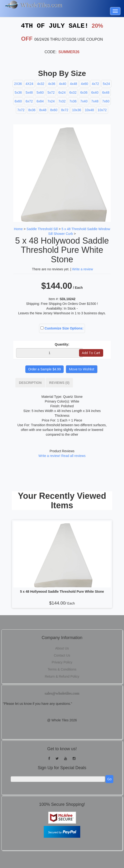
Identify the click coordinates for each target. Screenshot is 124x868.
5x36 (18, 92)
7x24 (51, 101)
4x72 (95, 83)
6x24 (62, 92)
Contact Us (62, 655)
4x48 (73, 83)
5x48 (29, 92)
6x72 (29, 101)
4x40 (62, 83)
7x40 (84, 101)
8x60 (54, 110)
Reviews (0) (59, 382)
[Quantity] (49, 353)
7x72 (21, 110)
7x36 (73, 101)
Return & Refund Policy (62, 676)
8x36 (32, 110)
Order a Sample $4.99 (44, 369)
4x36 (52, 83)
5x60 (40, 92)
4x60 (84, 83)
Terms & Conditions (62, 669)
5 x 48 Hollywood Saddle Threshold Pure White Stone (62, 591)
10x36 (77, 110)
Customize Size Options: (62, 328)
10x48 (89, 110)
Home (18, 229)
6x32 (73, 92)
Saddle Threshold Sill (42, 229)
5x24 (106, 83)
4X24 (29, 83)
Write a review (82, 269)
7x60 (106, 101)
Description (30, 382)
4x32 (41, 83)
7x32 (62, 101)
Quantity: (62, 344)
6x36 (84, 92)
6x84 (40, 101)
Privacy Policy (62, 662)
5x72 (51, 92)
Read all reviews (73, 456)
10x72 (102, 110)
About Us (62, 648)
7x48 (95, 101)
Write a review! (49, 456)
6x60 (18, 101)
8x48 (43, 110)
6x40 (95, 92)
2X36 (18, 83)
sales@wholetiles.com (62, 693)
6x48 (106, 92)
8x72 (65, 110)
